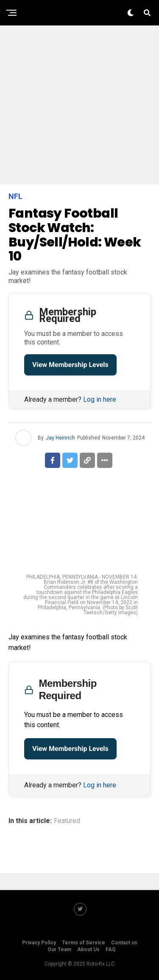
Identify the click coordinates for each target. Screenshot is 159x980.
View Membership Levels (70, 365)
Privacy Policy (39, 943)
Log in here (100, 399)
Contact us (124, 943)
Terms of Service (84, 943)
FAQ (111, 949)
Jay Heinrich (60, 438)
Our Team (59, 949)
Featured (67, 821)
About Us (88, 949)
